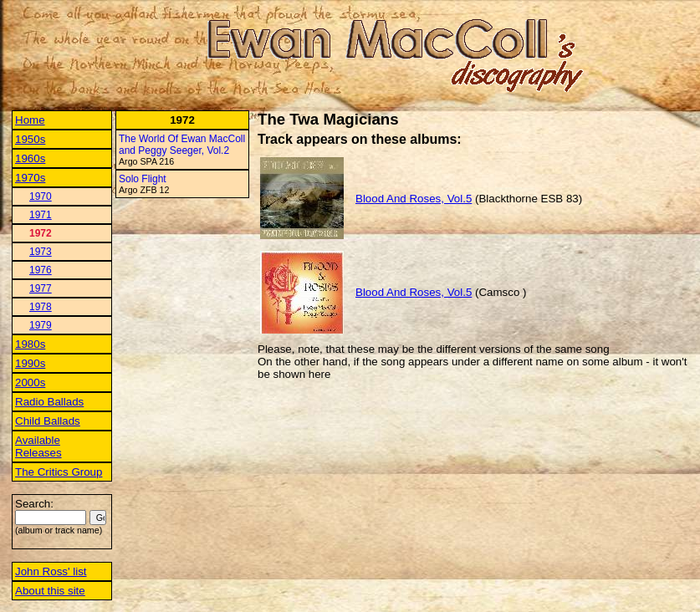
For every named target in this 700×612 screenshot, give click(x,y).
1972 (41, 233)
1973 (41, 252)
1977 (41, 288)
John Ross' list (51, 571)
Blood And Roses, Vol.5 (414, 199)
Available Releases (38, 446)
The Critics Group (59, 472)
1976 (41, 270)
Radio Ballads (49, 402)
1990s (30, 363)
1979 (41, 325)
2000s (30, 382)
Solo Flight (143, 179)
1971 (41, 215)
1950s (30, 139)
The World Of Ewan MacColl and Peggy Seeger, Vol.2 (182, 145)
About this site (50, 591)
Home (30, 120)
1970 (41, 196)
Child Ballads (48, 421)
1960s (30, 158)
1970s (30, 178)
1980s (30, 344)
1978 (41, 307)
